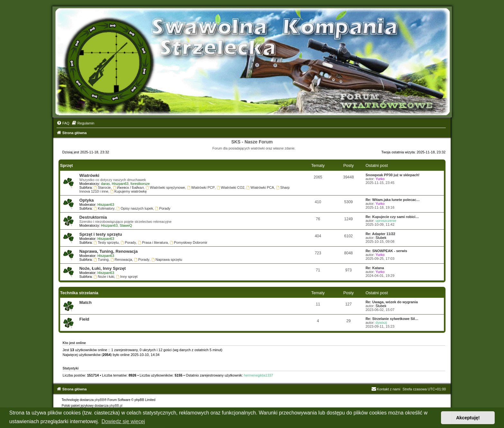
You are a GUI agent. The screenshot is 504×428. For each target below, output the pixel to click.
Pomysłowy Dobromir (189, 242)
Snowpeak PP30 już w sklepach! (392, 175)
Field (84, 319)
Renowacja (121, 260)
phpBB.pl (116, 406)
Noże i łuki (104, 277)
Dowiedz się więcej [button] (123, 421)
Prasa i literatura (153, 242)
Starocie (102, 187)
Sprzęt (67, 165)
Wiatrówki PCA (260, 187)
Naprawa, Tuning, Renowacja (108, 251)
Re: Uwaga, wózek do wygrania (392, 302)
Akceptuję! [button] (468, 418)
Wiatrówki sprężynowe (165, 187)
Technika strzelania (79, 293)
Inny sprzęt (127, 277)
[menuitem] (63, 123)
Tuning (101, 260)
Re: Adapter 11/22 (380, 234)
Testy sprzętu (106, 242)
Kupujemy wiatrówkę (129, 191)
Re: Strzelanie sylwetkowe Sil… (392, 319)
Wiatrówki (89, 175)
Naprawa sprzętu (167, 260)
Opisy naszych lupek (135, 208)
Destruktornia (93, 217)
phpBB (99, 400)
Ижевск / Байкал (128, 187)
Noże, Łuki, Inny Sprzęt (103, 268)
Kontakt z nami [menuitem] (386, 389)
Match (85, 302)
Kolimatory (104, 208)
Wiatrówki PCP (201, 187)
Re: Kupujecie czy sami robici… (392, 217)
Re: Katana (375, 268)
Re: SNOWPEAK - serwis (386, 251)
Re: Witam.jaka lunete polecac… (393, 200)
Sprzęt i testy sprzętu (101, 234)
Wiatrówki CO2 (230, 187)
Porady (163, 208)
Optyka (87, 200)
